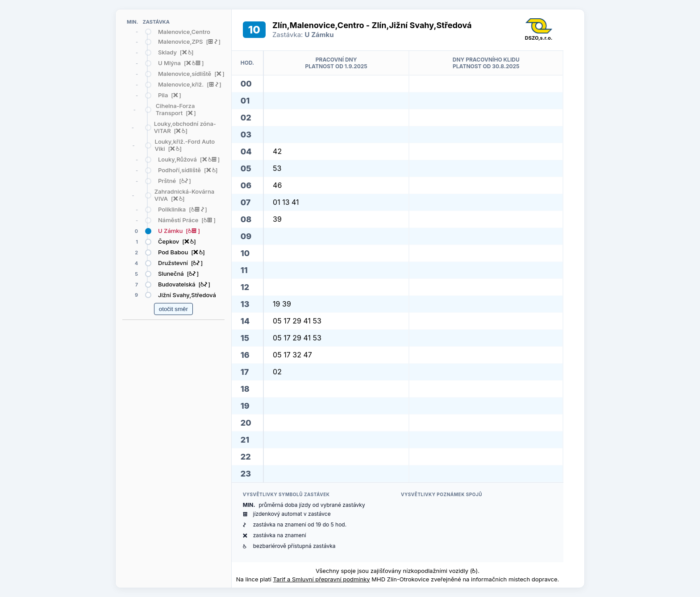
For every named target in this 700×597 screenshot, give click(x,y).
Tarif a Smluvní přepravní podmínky (322, 579)
